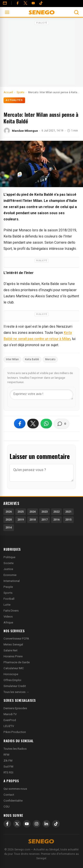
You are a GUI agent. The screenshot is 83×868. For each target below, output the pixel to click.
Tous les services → (16, 692)
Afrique (8, 622)
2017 (44, 520)
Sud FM (8, 767)
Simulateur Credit (15, 686)
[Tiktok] (41, 3)
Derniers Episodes (15, 708)
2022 (56, 512)
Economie (10, 575)
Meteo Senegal (13, 644)
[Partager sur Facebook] (20, 424)
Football (9, 599)
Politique (9, 557)
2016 (56, 520)
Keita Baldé (32, 359)
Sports (8, 593)
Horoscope (11, 674)
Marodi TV (10, 714)
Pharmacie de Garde (17, 662)
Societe (9, 563)
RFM (6, 755)
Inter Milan (12, 359)
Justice (8, 569)
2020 (9, 520)
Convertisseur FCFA (16, 639)
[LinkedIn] (46, 824)
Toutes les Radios (15, 749)
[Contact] (5, 3)
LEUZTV (9, 726)
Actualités (14, 100)
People (8, 587)
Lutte (7, 605)
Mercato (50, 359)
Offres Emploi (12, 680)
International (12, 581)
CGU (7, 807)
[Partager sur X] (33, 424)
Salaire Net (11, 650)
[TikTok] (56, 824)
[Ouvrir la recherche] (76, 12)
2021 (68, 512)
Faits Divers (11, 611)
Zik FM (8, 761)
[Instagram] (37, 824)
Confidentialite (13, 801)
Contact (9, 795)
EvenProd (10, 720)
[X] (17, 824)
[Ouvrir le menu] (7, 12)
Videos (8, 617)
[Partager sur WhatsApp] (46, 424)
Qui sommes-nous (15, 789)
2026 (9, 512)
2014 (9, 527)
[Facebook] (17, 3)
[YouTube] (33, 3)
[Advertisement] (42, 54)
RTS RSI (8, 772)
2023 (44, 512)
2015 (68, 520)
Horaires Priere (13, 656)
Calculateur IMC (14, 668)
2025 (21, 512)
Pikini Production (15, 732)
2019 (21, 520)
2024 (33, 512)
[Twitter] (25, 3)
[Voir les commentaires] (62, 424)
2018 (33, 520)
